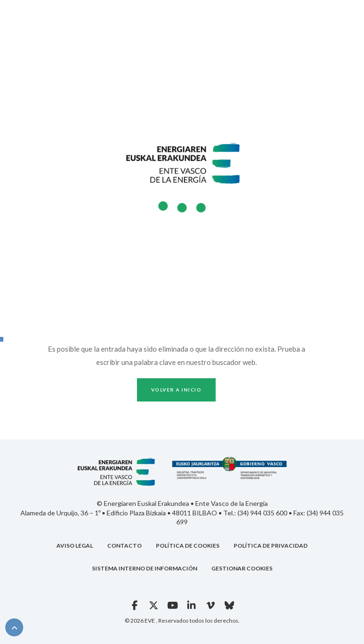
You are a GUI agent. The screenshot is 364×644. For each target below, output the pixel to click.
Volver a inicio (177, 390)
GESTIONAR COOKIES (242, 568)
